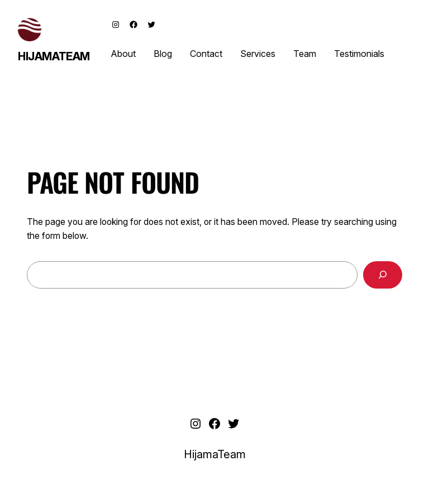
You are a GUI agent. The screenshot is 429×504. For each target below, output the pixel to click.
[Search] (383, 275)
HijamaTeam (54, 56)
